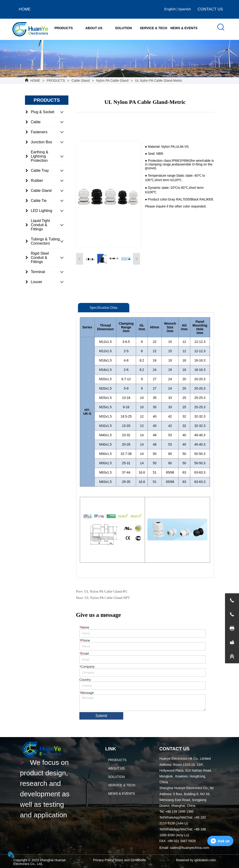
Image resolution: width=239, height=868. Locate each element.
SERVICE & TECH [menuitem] (153, 28)
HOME (35, 81)
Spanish (184, 9)
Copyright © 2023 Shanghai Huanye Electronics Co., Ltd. (39, 862)
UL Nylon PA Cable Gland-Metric (158, 81)
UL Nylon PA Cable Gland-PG (106, 591)
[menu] (119, 28)
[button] (64, 28)
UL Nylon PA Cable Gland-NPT (107, 598)
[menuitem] (64, 28)
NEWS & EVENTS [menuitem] (184, 28)
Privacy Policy (103, 860)
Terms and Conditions (130, 860)
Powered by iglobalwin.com (196, 860)
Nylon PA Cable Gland (112, 81)
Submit (101, 716)
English (170, 9)
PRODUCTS (56, 81)
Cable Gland (81, 81)
